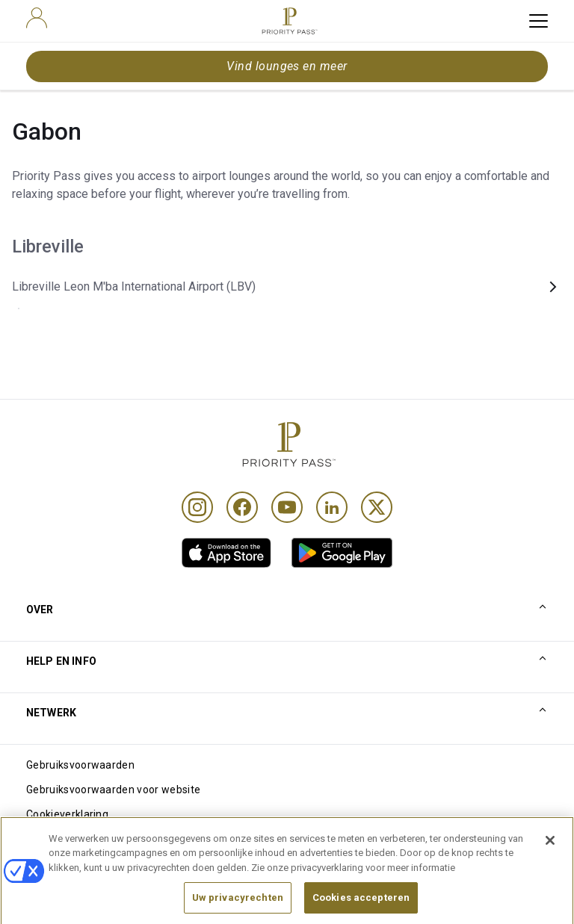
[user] (37, 18)
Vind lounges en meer (287, 66)
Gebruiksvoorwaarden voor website (113, 790)
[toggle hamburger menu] (538, 21)
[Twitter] (377, 507)
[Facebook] (242, 507)
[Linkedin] (332, 507)
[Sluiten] (550, 854)
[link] (226, 553)
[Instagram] (197, 507)
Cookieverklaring (67, 814)
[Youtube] (287, 507)
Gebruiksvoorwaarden (80, 765)
